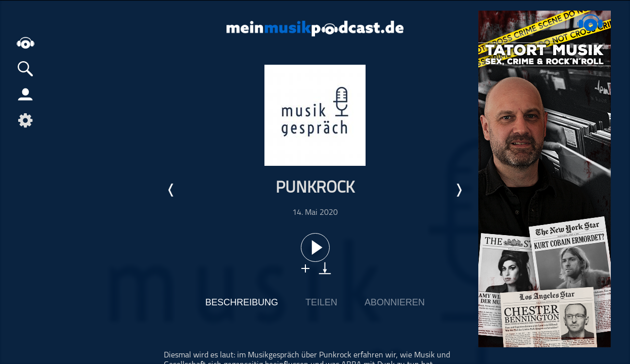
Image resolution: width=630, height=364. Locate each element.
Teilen (321, 302)
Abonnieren (395, 302)
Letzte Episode (171, 190)
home (25, 43)
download (325, 268)
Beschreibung (242, 302)
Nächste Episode (459, 190)
